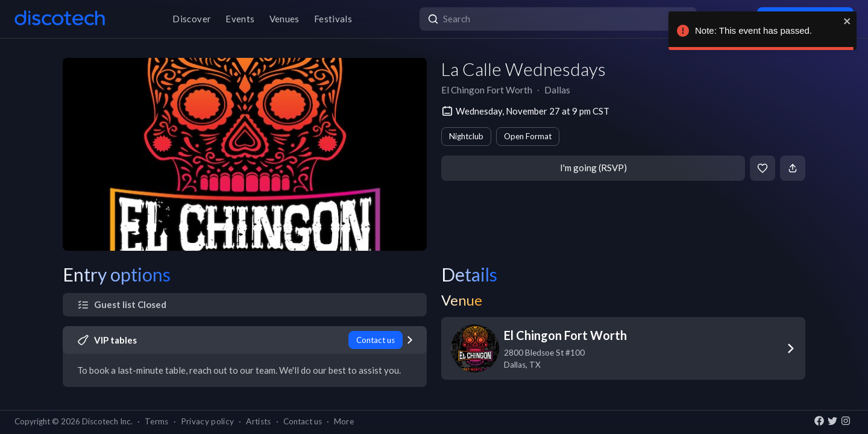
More (344, 421)
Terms (157, 421)
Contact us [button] (303, 421)
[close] (848, 21)
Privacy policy (208, 421)
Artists (258, 421)
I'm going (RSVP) (593, 168)
